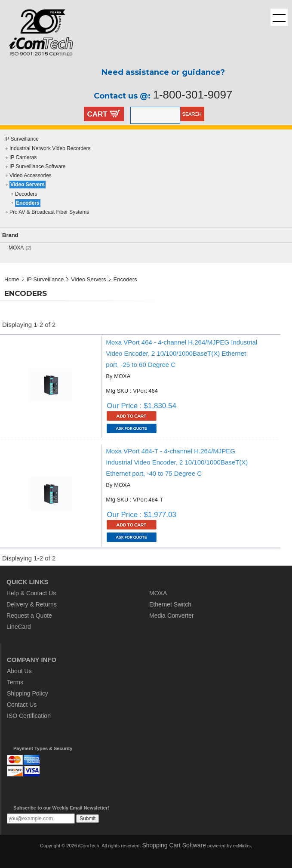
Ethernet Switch (170, 604)
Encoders (28, 203)
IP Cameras (23, 157)
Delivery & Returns (32, 604)
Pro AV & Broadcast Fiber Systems (49, 212)
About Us (19, 671)
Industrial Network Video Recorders (50, 148)
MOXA (16, 248)
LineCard (19, 627)
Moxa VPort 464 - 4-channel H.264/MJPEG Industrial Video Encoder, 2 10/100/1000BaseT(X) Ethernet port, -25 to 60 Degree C (181, 353)
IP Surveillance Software (38, 166)
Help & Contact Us (31, 593)
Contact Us (22, 705)
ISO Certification (29, 716)
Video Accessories (31, 175)
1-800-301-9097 (192, 95)
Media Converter (172, 616)
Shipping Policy (28, 693)
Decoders (26, 194)
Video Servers (28, 185)
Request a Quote (29, 616)
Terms (15, 682)
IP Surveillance (22, 139)
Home (12, 279)
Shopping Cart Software (174, 845)
